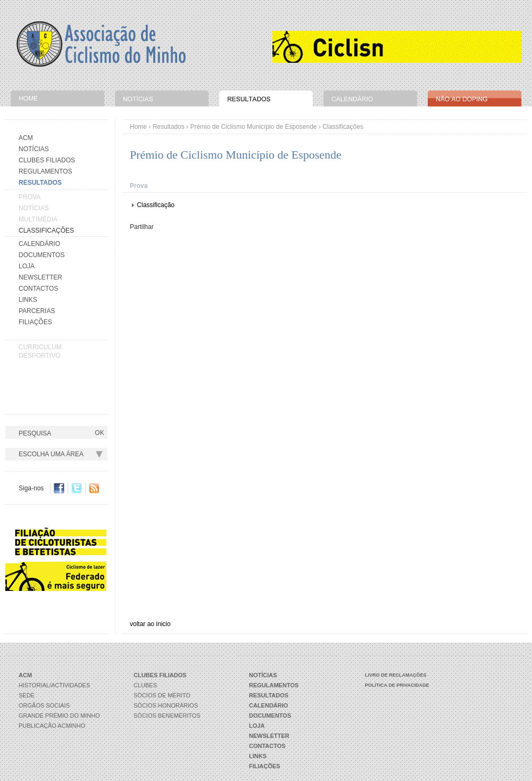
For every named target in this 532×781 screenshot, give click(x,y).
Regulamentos (45, 171)
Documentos (41, 255)
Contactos (38, 289)
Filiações (35, 322)
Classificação (156, 205)
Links (28, 300)
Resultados (169, 127)
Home (138, 127)
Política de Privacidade (397, 685)
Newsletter (40, 277)
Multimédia (38, 219)
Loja (27, 266)
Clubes (145, 685)
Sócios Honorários (166, 705)
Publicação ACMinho (52, 726)
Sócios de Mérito (162, 695)
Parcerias (37, 311)
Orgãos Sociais (44, 705)
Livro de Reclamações (396, 675)
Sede (27, 695)
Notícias (34, 149)
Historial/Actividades (54, 685)
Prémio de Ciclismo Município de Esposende (253, 127)
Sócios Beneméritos (167, 716)
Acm (26, 138)
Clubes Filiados (47, 160)
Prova (30, 197)
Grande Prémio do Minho (59, 716)
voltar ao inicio (150, 624)
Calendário (39, 244)
